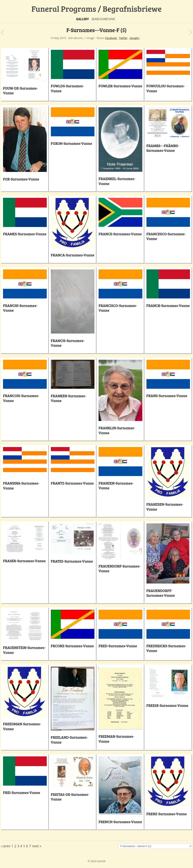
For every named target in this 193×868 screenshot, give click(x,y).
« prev (6, 846)
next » (37, 846)
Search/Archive (103, 19)
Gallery (83, 19)
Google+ (135, 38)
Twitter (123, 38)
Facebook (111, 38)
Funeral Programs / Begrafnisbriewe (97, 9)
